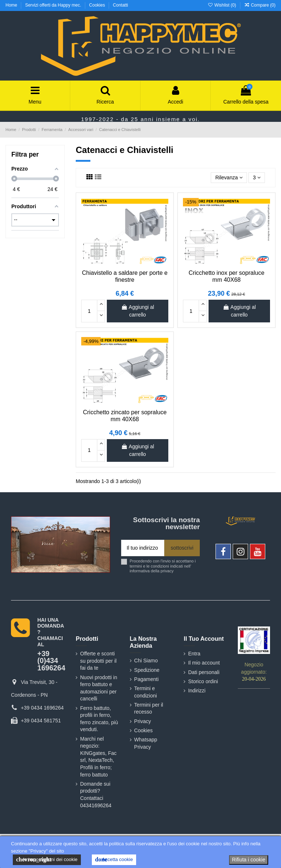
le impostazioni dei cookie (47, 860)
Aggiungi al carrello (138, 311)
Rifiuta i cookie (249, 860)
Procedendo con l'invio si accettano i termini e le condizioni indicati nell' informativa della (163, 566)
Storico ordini (203, 681)
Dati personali (204, 672)
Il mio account (204, 663)
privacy (167, 571)
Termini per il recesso (149, 708)
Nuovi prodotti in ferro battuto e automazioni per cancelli (99, 688)
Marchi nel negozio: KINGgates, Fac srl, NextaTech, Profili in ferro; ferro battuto (98, 757)
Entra (194, 654)
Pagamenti (147, 679)
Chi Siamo (146, 661)
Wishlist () (222, 5)
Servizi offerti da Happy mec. (54, 5)
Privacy (143, 721)
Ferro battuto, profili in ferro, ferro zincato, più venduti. (99, 719)
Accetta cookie (114, 860)
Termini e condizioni (146, 692)
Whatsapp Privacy (146, 743)
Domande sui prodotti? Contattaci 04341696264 (96, 795)
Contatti (121, 5)
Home (12, 5)
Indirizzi (197, 691)
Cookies (98, 5)
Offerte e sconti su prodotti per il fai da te (98, 661)
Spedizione (147, 670)
